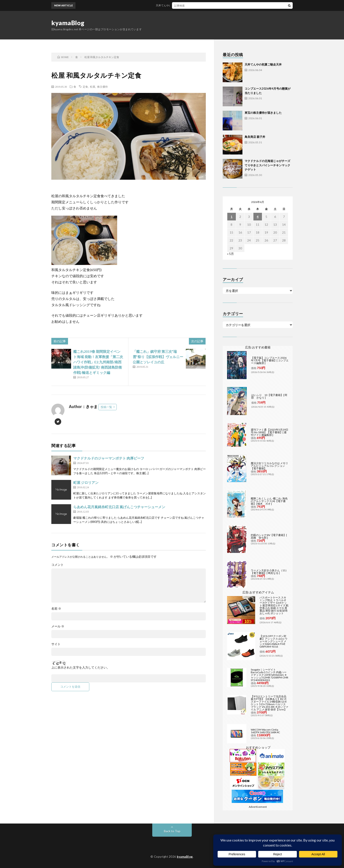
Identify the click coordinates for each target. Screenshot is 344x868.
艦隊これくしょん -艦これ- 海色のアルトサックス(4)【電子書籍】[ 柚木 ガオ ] (269, 501)
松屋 (93, 87)
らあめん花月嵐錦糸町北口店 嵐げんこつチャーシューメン (119, 507)
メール (58, 626)
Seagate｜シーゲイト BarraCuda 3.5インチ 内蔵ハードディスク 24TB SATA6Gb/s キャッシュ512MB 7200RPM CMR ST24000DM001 (270, 675)
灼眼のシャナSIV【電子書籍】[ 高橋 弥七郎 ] (269, 536)
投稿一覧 (106, 407)
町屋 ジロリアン (86, 482)
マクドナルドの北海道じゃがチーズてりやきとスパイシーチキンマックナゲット (267, 165)
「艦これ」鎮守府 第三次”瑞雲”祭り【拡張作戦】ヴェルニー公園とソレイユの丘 (158, 357)
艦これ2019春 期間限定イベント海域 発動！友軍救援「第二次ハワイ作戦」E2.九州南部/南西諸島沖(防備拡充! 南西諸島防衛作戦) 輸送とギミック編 (98, 362)
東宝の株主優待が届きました (263, 113)
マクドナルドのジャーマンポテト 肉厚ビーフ (109, 458)
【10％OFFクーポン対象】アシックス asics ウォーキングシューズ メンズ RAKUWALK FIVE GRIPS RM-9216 (273, 641)
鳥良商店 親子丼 (255, 137)
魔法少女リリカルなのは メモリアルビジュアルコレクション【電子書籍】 (269, 466)
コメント (57, 565)
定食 (85, 87)
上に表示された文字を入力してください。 (81, 667)
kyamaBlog (68, 23)
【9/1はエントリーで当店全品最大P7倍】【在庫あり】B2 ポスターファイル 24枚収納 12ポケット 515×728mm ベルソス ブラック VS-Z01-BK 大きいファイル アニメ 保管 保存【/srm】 (270, 703)
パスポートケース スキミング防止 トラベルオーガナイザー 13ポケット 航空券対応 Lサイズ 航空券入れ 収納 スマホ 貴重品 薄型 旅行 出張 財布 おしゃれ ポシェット (274, 605)
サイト (56, 644)
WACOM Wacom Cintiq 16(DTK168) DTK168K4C (265, 731)
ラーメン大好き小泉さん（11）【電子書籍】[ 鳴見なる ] (269, 572)
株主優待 (102, 87)
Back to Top (172, 831)
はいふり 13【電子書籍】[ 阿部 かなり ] (269, 396)
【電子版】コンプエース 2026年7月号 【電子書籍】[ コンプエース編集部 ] (270, 360)
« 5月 (230, 254)
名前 (56, 609)
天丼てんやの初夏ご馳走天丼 (177, 5)
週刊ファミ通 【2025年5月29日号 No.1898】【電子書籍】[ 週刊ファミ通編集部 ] (270, 432)
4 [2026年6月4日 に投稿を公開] (258, 217)
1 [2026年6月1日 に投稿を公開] (231, 217)
